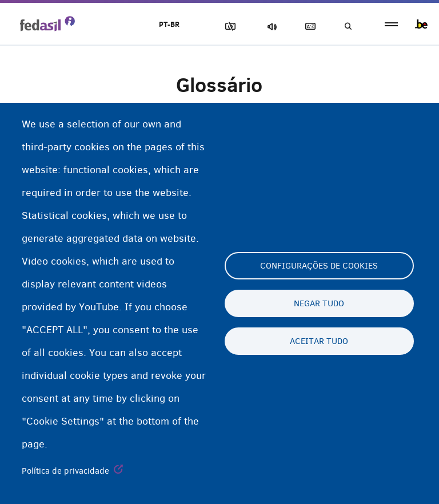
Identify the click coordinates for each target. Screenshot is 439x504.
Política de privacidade (65, 471)
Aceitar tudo (319, 341)
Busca (348, 27)
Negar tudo (319, 303)
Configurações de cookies (319, 266)
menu (391, 24)
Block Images (228, 27)
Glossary (308, 27)
